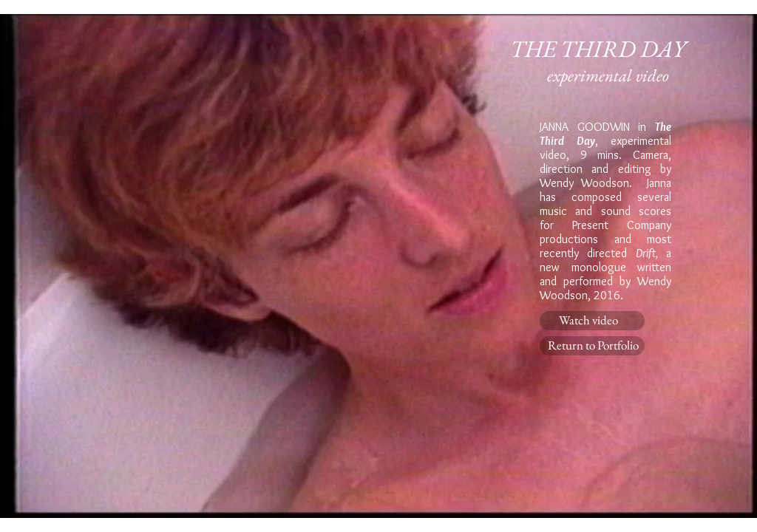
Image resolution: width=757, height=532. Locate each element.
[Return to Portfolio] (592, 346)
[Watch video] (592, 321)
